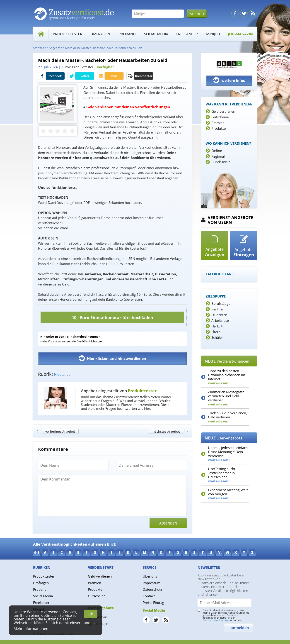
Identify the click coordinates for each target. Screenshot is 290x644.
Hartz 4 (217, 326)
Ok (91, 614)
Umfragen (100, 34)
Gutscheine (220, 117)
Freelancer (187, 34)
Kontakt (149, 596)
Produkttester (68, 34)
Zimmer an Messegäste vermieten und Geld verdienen (226, 398)
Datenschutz (152, 589)
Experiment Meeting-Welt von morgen (228, 494)
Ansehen (100, 617)
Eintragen (101, 624)
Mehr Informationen (31, 629)
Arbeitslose (220, 320)
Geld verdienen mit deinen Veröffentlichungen (128, 107)
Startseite (40, 48)
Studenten (219, 315)
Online (217, 151)
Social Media (156, 34)
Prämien (218, 123)
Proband (127, 34)
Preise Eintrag (153, 603)
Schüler (217, 337)
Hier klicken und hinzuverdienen (112, 358)
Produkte (219, 128)
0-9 (37, 552)
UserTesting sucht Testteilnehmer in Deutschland (222, 475)
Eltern (216, 332)
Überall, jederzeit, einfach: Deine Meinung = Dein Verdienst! (228, 454)
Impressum (152, 583)
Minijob (213, 34)
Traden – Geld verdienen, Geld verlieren (227, 417)
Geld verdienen (223, 111)
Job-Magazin (240, 34)
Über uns (150, 576)
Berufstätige (221, 303)
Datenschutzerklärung (215, 620)
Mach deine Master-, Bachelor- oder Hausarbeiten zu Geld (104, 48)
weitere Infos (229, 80)
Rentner (217, 309)
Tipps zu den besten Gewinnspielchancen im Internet (227, 377)
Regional (218, 156)
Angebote (56, 48)
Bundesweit (221, 162)
